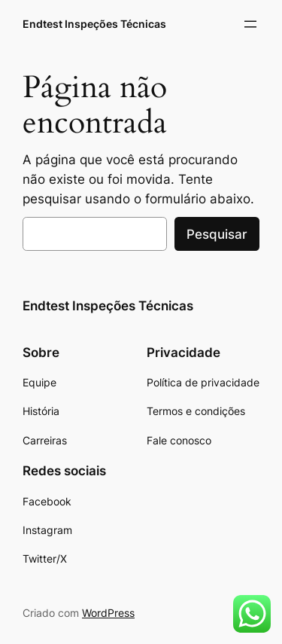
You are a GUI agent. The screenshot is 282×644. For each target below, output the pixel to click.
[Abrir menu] (250, 24)
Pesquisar (217, 234)
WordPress (108, 613)
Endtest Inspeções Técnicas (94, 24)
